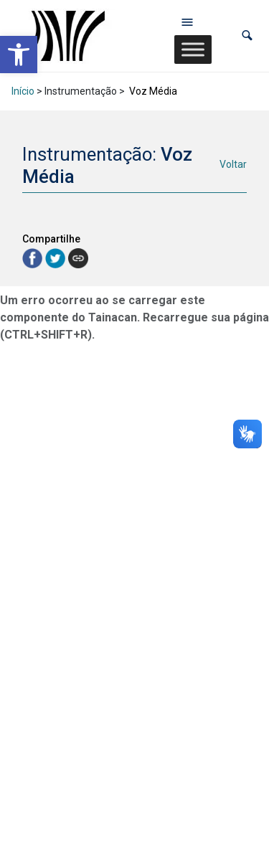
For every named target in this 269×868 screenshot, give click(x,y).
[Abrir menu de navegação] (187, 22)
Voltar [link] (233, 164)
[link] (19, 55)
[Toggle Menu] (193, 49)
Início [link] (23, 91)
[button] (247, 36)
